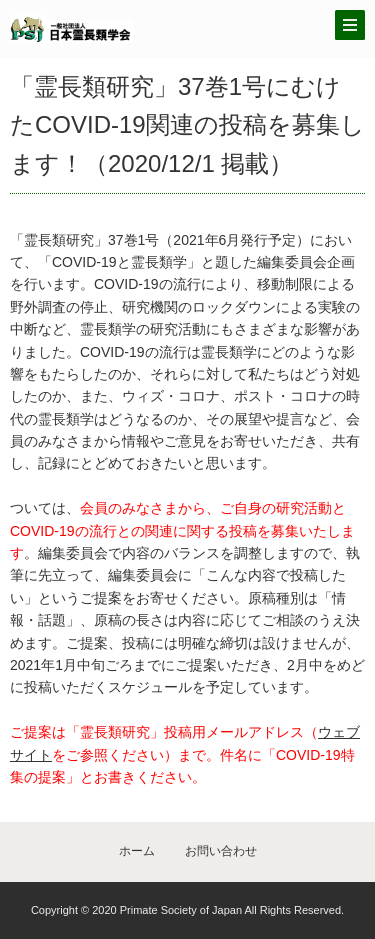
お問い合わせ (221, 851)
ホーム (137, 851)
